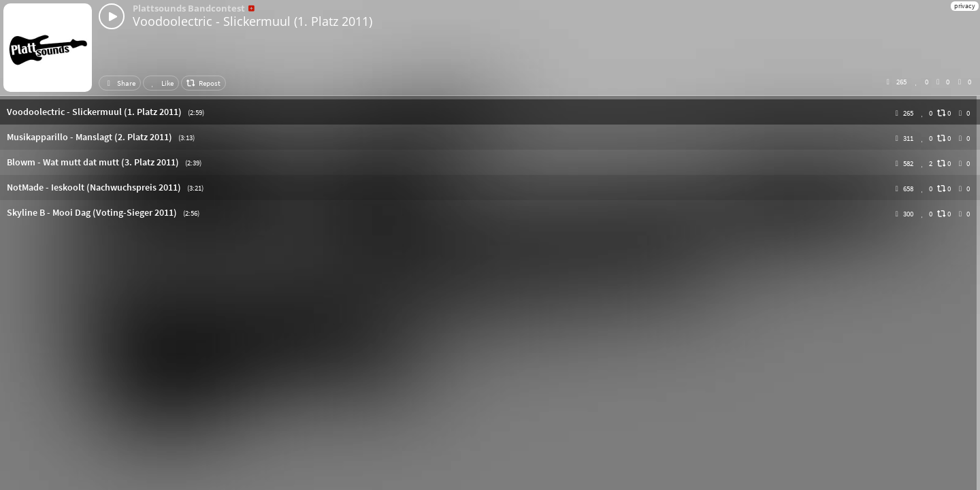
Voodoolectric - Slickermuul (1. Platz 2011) (252, 21)
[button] (490, 112)
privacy (965, 6)
